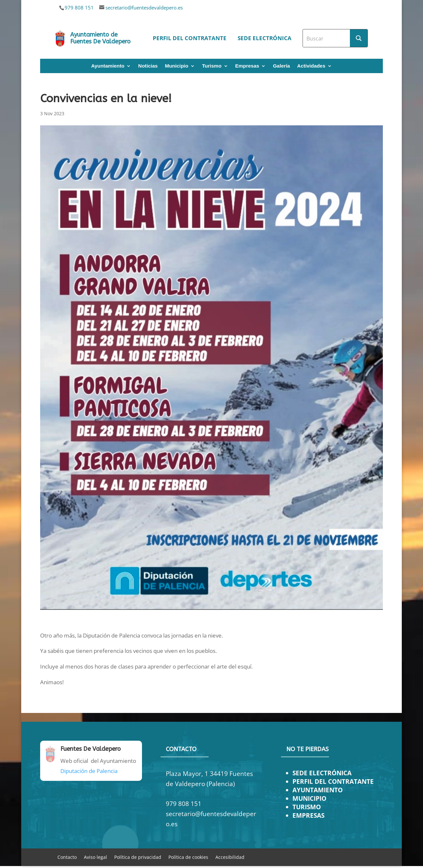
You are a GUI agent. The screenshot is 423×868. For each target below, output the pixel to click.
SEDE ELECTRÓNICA (322, 773)
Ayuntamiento (108, 66)
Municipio (177, 66)
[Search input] (327, 38)
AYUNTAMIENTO (318, 790)
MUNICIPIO (309, 798)
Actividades (311, 66)
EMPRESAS (308, 815)
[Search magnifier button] (359, 38)
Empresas (247, 66)
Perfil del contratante (190, 38)
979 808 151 (79, 8)
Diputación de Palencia (89, 771)
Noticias (148, 66)
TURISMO (307, 807)
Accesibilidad (230, 857)
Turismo (212, 66)
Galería (281, 66)
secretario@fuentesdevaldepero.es (144, 8)
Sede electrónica (265, 38)
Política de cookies (188, 857)
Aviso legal (95, 857)
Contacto (67, 857)
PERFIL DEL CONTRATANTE (333, 781)
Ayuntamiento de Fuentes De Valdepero (100, 38)
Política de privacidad (138, 857)
